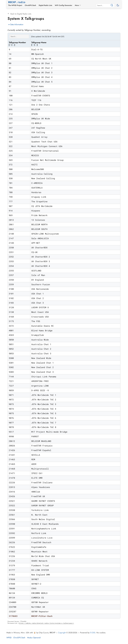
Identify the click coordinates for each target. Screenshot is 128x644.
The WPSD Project (15, 5)
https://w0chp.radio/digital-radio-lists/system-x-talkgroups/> (46, 623)
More (78, 5)
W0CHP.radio (17, 2)
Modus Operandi (34, 638)
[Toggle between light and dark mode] (118, 5)
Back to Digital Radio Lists (19, 14)
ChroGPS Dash (30, 5)
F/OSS (93, 633)
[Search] (104, 5)
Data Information (17, 24)
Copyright (62, 633)
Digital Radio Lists (45, 5)
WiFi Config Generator (63, 5)
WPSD (9, 638)
